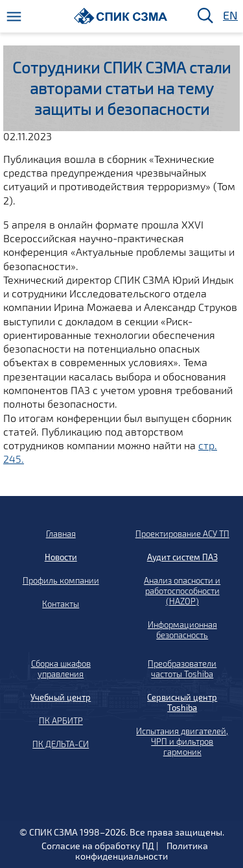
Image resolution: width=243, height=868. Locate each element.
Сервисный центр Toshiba (182, 702)
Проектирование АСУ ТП (182, 534)
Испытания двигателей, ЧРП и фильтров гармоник (182, 741)
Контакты (61, 604)
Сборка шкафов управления (61, 669)
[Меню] (14, 17)
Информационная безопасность (182, 630)
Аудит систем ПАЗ (182, 557)
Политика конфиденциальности (142, 851)
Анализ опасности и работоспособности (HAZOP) (182, 591)
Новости (61, 557)
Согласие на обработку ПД (98, 846)
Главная (61, 534)
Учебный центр (61, 697)
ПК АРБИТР (61, 721)
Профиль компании (61, 580)
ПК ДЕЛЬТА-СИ (61, 744)
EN (229, 16)
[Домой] (121, 16)
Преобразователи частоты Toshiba (182, 669)
